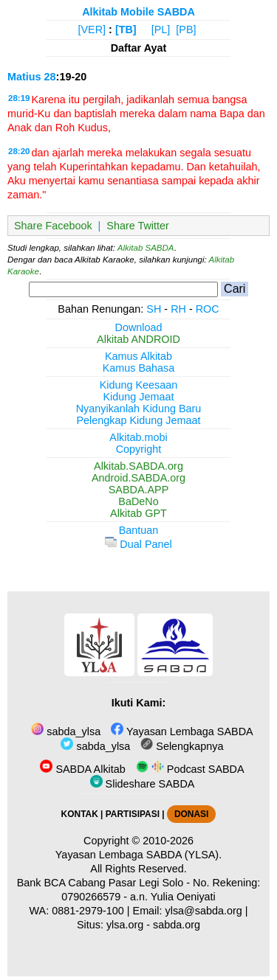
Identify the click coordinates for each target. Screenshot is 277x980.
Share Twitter (138, 226)
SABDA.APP (139, 490)
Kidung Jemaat (139, 397)
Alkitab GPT (138, 513)
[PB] (186, 29)
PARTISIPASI (133, 814)
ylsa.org (125, 925)
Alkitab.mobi (138, 437)
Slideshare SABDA (143, 784)
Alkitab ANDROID (138, 339)
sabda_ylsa (66, 731)
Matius (24, 77)
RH (178, 309)
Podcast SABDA (190, 769)
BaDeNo (138, 501)
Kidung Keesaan (139, 385)
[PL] (161, 29)
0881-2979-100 (88, 911)
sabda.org (177, 925)
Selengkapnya (182, 746)
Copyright (139, 449)
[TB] (126, 29)
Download (139, 327)
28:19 (19, 98)
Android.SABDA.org (138, 478)
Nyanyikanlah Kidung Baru (139, 409)
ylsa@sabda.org (204, 911)
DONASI (191, 814)
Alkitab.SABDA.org (138, 466)
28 (50, 77)
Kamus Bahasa (139, 368)
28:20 (19, 151)
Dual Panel (138, 544)
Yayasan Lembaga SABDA (182, 731)
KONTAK (80, 814)
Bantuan (139, 530)
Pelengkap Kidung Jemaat (138, 420)
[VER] (92, 29)
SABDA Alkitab (82, 769)
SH (154, 309)
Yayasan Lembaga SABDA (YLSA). (138, 855)
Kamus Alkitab (138, 356)
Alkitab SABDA (146, 248)
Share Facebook (53, 226)
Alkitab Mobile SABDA (138, 12)
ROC (208, 309)
